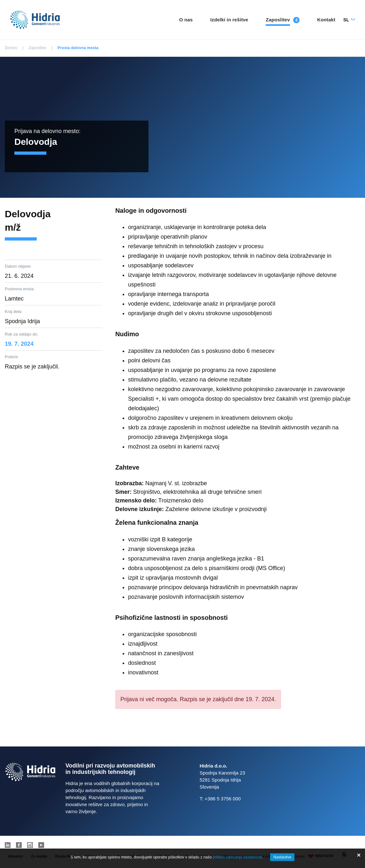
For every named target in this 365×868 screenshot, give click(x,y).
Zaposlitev (278, 20)
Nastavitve (282, 857)
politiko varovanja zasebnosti (237, 857)
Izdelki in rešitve (229, 20)
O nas (186, 20)
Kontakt (326, 20)
